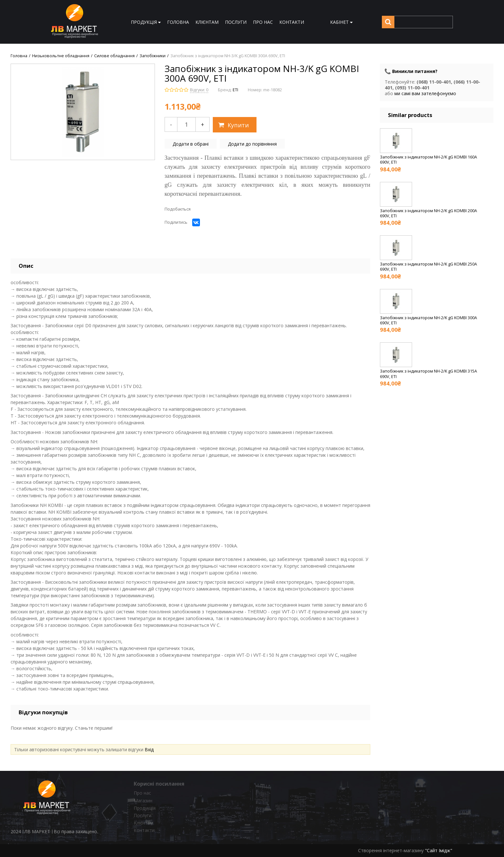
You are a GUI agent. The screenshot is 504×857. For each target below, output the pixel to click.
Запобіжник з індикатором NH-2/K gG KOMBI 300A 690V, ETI (428, 320)
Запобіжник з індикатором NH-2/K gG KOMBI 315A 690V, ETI (428, 374)
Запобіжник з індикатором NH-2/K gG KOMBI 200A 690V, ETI (428, 213)
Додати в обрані (191, 144)
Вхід (149, 749)
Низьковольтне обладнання (61, 56)
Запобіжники (153, 56)
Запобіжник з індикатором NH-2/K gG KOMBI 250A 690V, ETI (428, 267)
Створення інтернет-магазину (391, 850)
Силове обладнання (114, 56)
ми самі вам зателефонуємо (425, 93)
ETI (235, 90)
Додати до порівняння (252, 144)
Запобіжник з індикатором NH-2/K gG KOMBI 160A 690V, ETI (428, 160)
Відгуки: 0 (199, 90)
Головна (19, 56)
